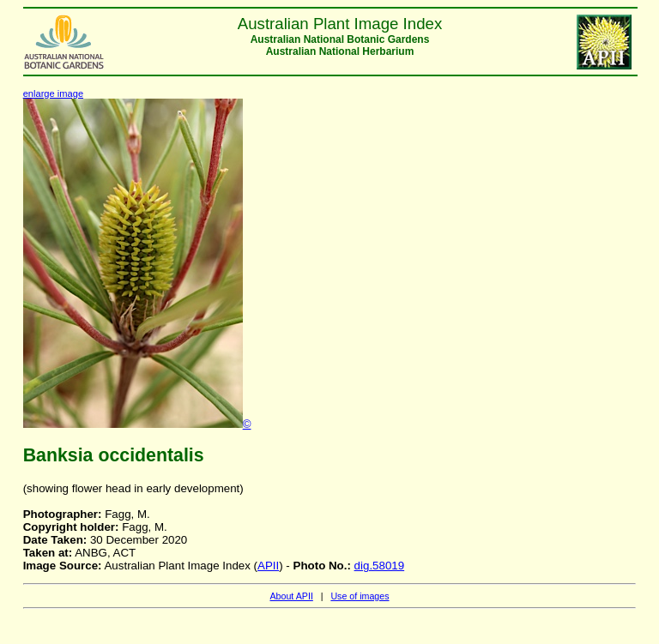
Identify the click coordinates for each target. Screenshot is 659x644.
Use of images (360, 596)
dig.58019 (380, 566)
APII (268, 566)
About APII (291, 596)
